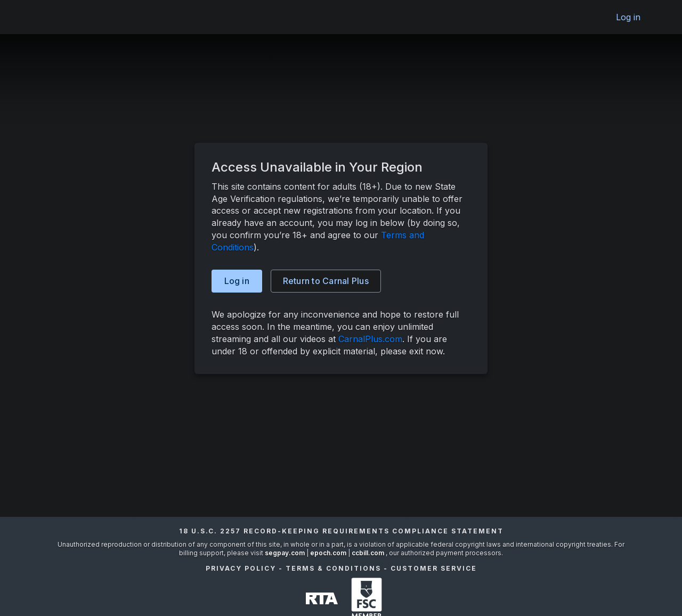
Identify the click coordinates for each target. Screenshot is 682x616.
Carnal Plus (326, 281)
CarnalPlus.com (370, 339)
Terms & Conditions (333, 568)
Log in (628, 17)
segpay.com (286, 553)
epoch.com (328, 553)
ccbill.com (368, 553)
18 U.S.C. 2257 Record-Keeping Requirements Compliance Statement (341, 531)
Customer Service (434, 568)
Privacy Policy (241, 568)
